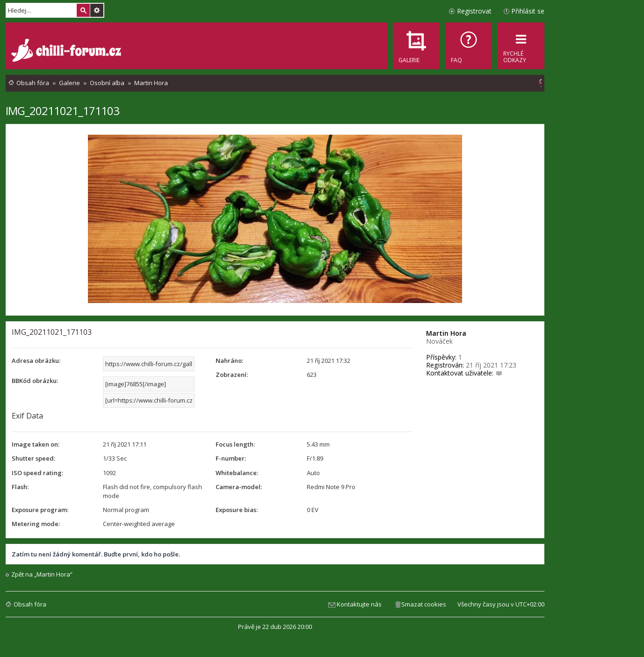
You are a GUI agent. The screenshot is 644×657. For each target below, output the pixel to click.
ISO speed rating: (37, 473)
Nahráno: (229, 361)
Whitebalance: (237, 473)
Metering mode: (36, 524)
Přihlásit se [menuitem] (528, 11)
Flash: (20, 487)
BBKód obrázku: (35, 381)
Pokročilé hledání (97, 10)
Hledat (83, 10)
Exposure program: (40, 510)
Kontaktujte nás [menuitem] (359, 604)
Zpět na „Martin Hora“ (42, 574)
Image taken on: (36, 444)
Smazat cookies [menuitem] (424, 604)
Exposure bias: (237, 510)
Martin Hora (446, 333)
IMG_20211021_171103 (62, 111)
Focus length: (235, 444)
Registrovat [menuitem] (474, 11)
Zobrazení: (232, 375)
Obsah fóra (30, 604)
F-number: (231, 458)
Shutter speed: (33, 458)
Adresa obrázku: (36, 361)
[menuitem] (469, 46)
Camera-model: (239, 487)
